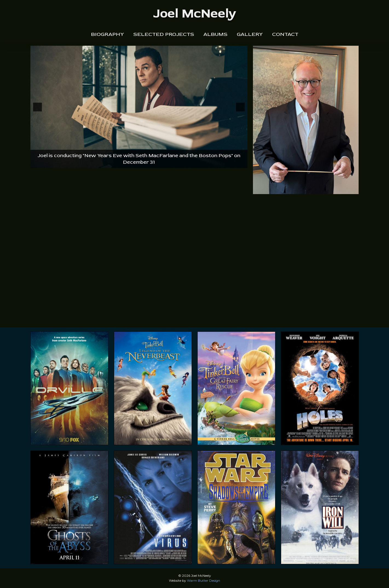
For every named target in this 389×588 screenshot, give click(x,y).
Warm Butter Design (204, 580)
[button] (38, 107)
